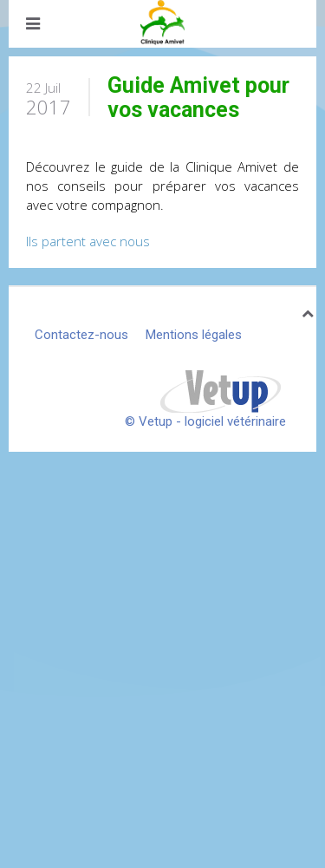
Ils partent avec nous (88, 241)
